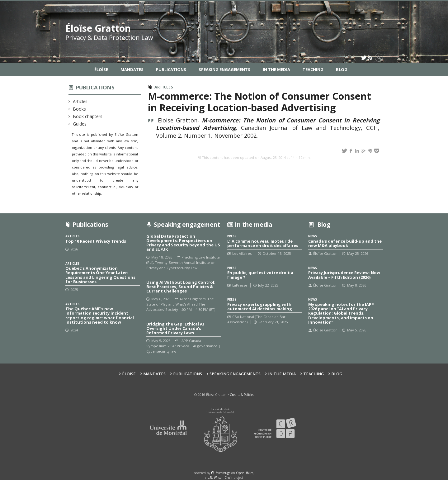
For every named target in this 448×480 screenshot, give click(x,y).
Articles (80, 101)
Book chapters (88, 116)
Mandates (132, 69)
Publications (171, 69)
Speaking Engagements (224, 69)
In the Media (276, 69)
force (223, 473)
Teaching (313, 69)
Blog (342, 69)
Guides (80, 124)
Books (80, 109)
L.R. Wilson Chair (220, 478)
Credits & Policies (242, 395)
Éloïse (101, 69)
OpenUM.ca (245, 473)
